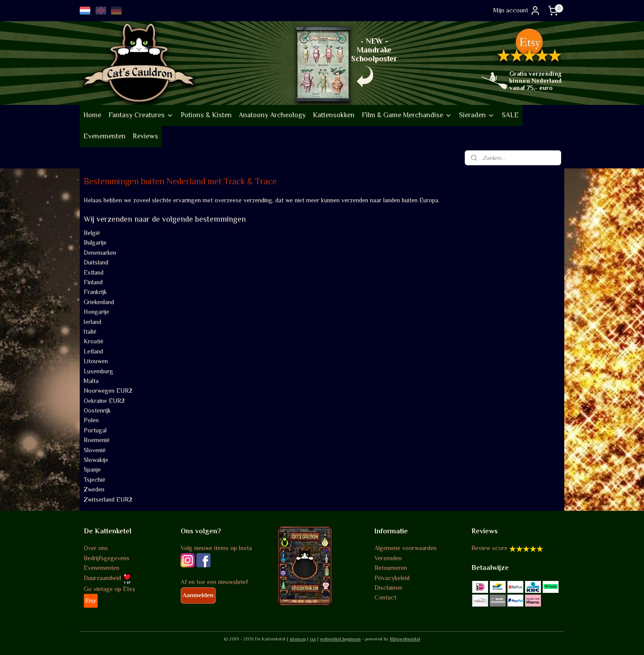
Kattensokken (334, 115)
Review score (489, 548)
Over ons (96, 548)
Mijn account (517, 11)
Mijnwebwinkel (405, 639)
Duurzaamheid (107, 578)
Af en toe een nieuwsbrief (214, 582)
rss (313, 639)
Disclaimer (389, 588)
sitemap (298, 639)
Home (92, 115)
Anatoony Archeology (272, 115)
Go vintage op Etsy (109, 589)
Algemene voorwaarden (405, 548)
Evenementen (104, 136)
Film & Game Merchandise (407, 115)
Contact (385, 597)
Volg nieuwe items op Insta (216, 548)
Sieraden (477, 115)
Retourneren (391, 568)
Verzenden (388, 558)
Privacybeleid (392, 578)
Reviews (145, 136)
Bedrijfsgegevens (107, 558)
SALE (510, 115)
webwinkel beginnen (340, 639)
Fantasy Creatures (141, 115)
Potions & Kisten (206, 115)
